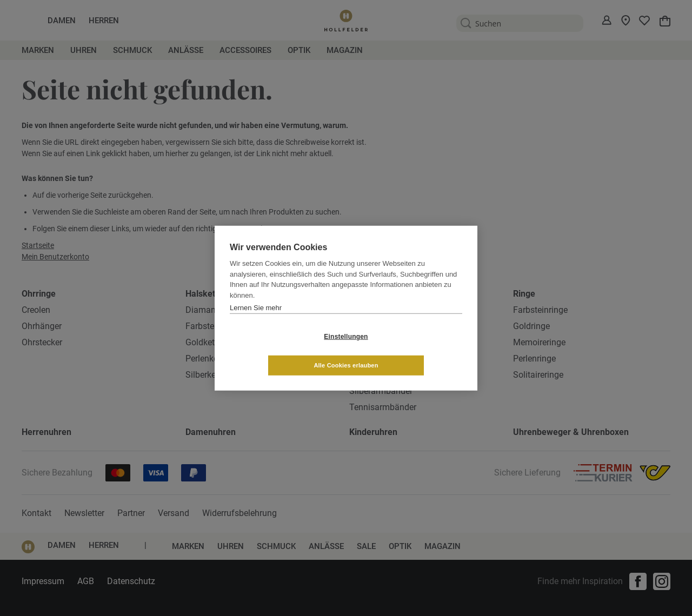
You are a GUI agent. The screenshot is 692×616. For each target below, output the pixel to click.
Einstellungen (281, 351)
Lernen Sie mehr (256, 322)
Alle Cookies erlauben (410, 351)
